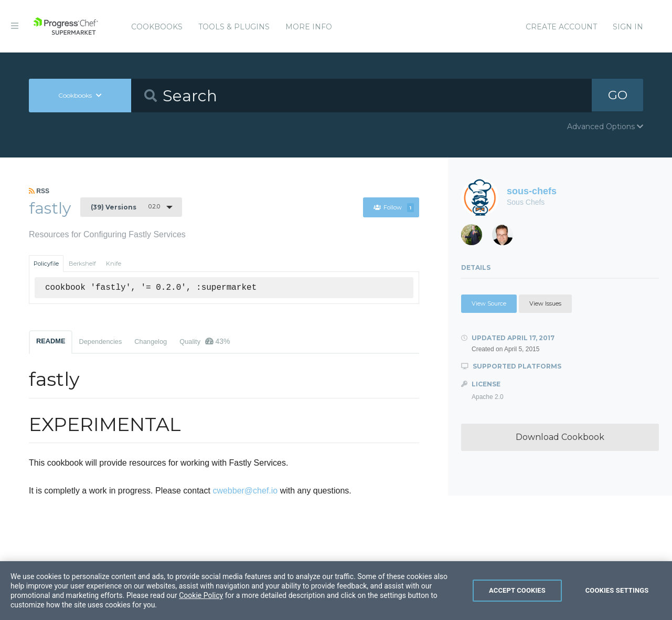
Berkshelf (82, 264)
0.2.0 (125, 207)
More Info (309, 27)
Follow (394, 207)
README (51, 341)
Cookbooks (157, 27)
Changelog (151, 341)
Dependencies (100, 341)
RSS (39, 191)
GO (617, 95)
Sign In (628, 27)
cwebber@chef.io (245, 491)
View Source (489, 303)
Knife (114, 264)
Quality (205, 341)
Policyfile (46, 264)
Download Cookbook (560, 437)
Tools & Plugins (234, 27)
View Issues (545, 303)
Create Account (561, 27)
